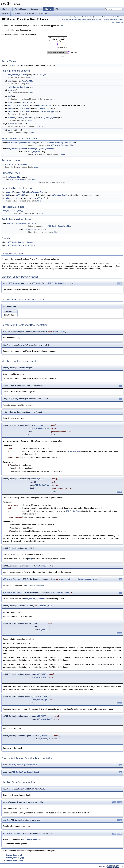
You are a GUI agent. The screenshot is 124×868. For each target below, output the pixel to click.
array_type (32, 180)
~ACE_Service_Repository (18, 87)
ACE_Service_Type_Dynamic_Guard (21, 245)
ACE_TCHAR (21, 105)
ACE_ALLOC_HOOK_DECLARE (16, 164)
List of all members (118, 22)
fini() (20, 99)
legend (62, 56)
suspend (11, 118)
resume (11, 112)
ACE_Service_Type (25, 102)
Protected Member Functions (81, 20)
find (10, 105)
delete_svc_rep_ (34, 230)
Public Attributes (118, 17)
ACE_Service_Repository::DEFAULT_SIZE (60, 143)
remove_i (9, 192)
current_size (13, 124)
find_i (8, 195)
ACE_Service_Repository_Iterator (20, 242)
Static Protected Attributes (110, 20)
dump (10, 130)
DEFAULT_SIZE (15, 65)
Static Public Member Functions (103, 17)
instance (31, 143)
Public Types (74, 17)
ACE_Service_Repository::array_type (62, 283)
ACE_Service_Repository (17, 75)
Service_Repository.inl (15, 860)
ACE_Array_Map (15, 177)
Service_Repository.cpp (15, 857)
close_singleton (34, 152)
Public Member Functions (86, 17)
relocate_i (9, 198)
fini (9, 96)
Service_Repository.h (14, 855)
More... (62, 26)
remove (11, 108)
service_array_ (17, 211)
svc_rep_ (31, 223)
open (10, 81)
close (10, 90)
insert (10, 102)
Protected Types (67, 20)
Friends (121, 20)
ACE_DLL (40, 198)
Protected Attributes (96, 20)
